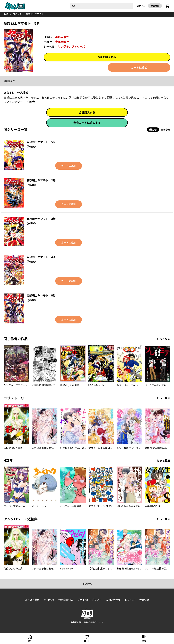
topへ (87, 584)
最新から (166, 130)
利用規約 (49, 600)
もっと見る (163, 339)
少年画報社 (62, 42)
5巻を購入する (107, 57)
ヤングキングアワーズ (71, 47)
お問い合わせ (113, 600)
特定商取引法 (66, 600)
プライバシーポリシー (89, 600)
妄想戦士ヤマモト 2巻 (41, 180)
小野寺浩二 (62, 37)
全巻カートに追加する (87, 123)
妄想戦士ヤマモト (35, 14)
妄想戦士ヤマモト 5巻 (41, 296)
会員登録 (155, 6)
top (6, 14)
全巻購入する (87, 112)
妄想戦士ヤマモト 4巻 (41, 257)
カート (87, 641)
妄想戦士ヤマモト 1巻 (41, 142)
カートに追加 (139, 68)
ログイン (141, 6)
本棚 (144, 641)
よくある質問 (32, 600)
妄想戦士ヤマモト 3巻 (41, 219)
